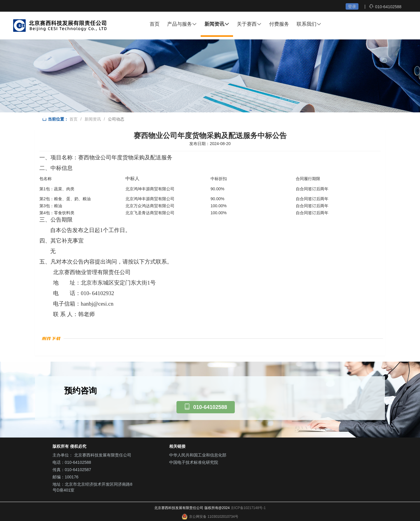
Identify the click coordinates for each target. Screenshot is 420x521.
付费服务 (279, 24)
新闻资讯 (217, 24)
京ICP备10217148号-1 (248, 508)
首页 (155, 24)
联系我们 (309, 24)
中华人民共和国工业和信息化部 (198, 455)
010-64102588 (388, 7)
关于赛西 (249, 24)
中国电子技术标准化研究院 (194, 462)
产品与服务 (182, 24)
